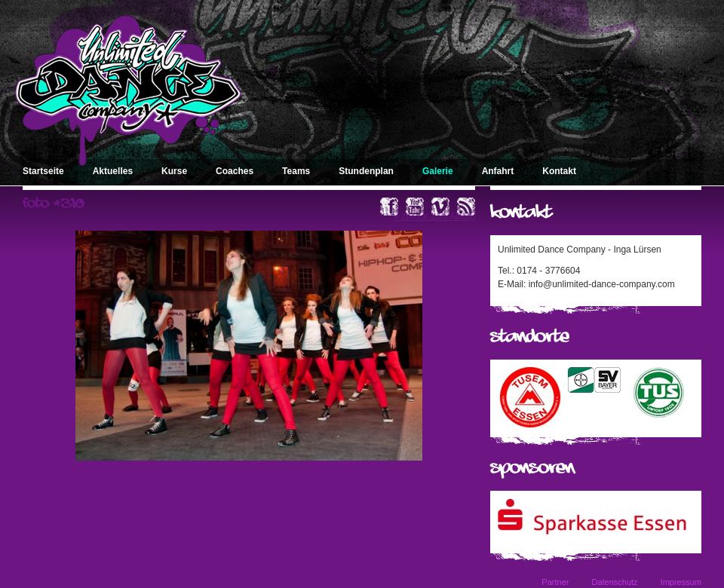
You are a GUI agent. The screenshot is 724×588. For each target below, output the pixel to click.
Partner (555, 582)
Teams (296, 171)
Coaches (235, 171)
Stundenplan (366, 171)
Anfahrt (498, 171)
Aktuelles (113, 171)
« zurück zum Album (434, 216)
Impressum (681, 582)
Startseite (43, 171)
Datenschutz (614, 582)
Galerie (438, 171)
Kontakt (559, 171)
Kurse (174, 171)
